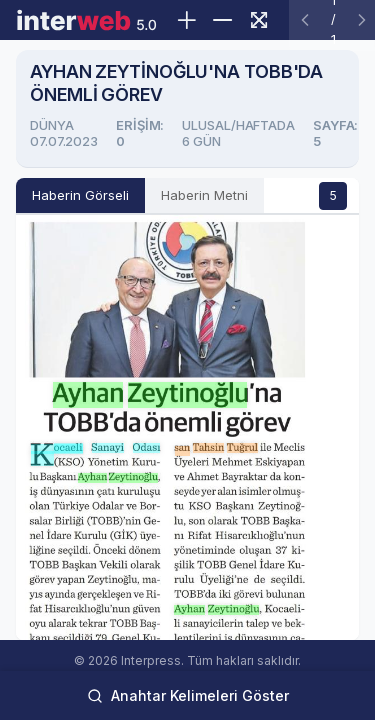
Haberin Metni (204, 195)
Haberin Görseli (80, 195)
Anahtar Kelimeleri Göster (188, 695)
